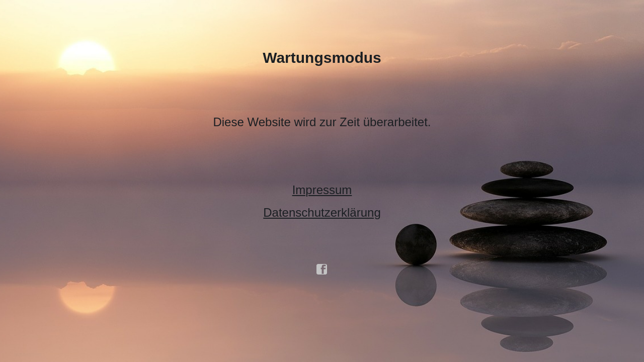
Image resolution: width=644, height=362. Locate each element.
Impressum (322, 190)
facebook (322, 269)
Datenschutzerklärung (322, 212)
